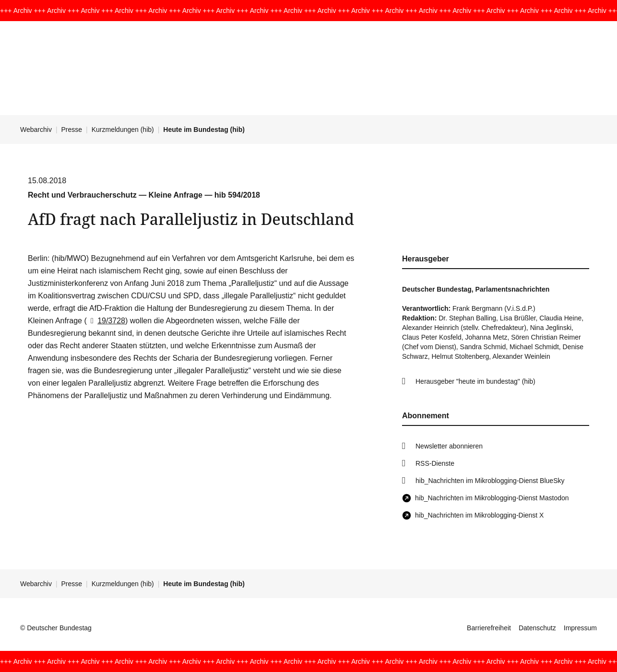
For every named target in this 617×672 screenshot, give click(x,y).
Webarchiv (36, 130)
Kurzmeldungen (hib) (123, 130)
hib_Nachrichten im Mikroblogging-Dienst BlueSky (490, 481)
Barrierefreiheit (489, 628)
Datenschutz (537, 628)
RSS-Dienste (435, 463)
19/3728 (106, 321)
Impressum (580, 628)
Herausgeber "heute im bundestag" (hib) (475, 381)
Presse (72, 130)
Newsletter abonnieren (449, 446)
